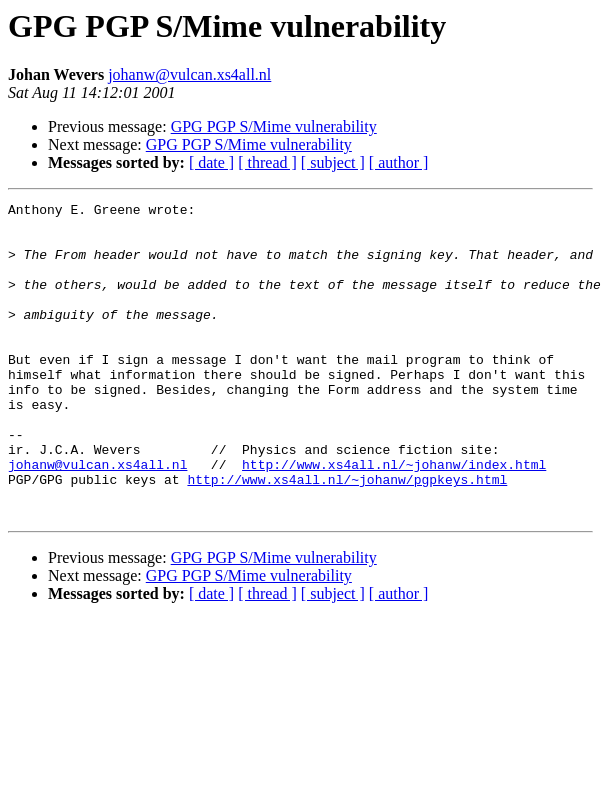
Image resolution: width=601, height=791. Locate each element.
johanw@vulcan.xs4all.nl (189, 74)
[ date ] (211, 162)
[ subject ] (333, 162)
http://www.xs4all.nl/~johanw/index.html (394, 518)
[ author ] (399, 162)
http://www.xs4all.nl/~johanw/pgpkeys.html (347, 536)
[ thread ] (267, 162)
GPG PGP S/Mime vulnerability (274, 126)
